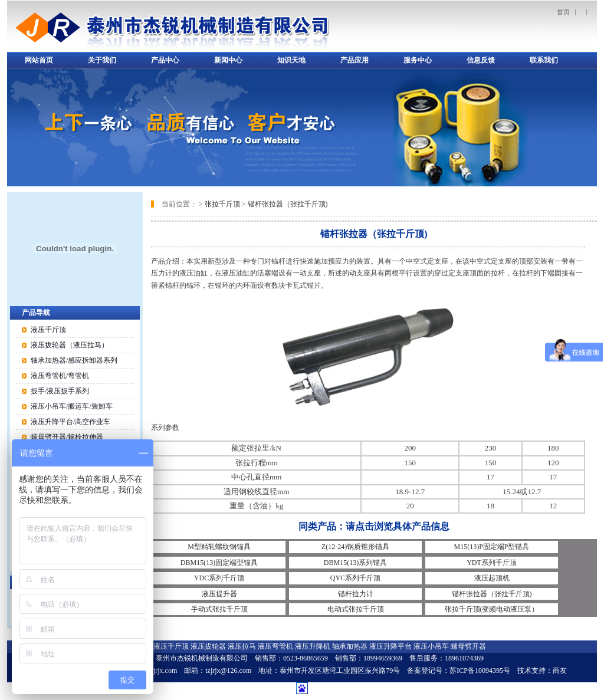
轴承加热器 (350, 646)
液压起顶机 (492, 578)
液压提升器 (219, 594)
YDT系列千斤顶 (492, 563)
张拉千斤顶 (222, 204)
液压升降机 (313, 646)
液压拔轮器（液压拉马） (70, 345)
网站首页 (39, 60)
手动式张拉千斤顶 (219, 609)
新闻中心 (228, 60)
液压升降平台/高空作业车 (70, 422)
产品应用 (354, 60)
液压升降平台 (390, 646)
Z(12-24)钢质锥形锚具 (355, 547)
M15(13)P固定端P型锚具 (491, 547)
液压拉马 (242, 646)
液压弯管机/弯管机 (60, 376)
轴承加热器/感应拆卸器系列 (74, 360)
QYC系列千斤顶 (355, 578)
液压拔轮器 (208, 646)
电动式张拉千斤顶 (356, 609)
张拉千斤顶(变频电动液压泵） (492, 609)
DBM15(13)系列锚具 (355, 563)
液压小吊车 (431, 646)
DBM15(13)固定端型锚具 (219, 563)
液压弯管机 (275, 646)
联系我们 (544, 60)
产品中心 (165, 60)
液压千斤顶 (48, 330)
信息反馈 (481, 60)
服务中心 (418, 60)
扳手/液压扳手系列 (60, 391)
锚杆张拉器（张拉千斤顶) (288, 204)
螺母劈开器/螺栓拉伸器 (67, 437)
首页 (563, 12)
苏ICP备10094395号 (480, 671)
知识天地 (291, 60)
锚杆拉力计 (356, 594)
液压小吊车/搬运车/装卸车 (72, 406)
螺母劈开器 (468, 646)
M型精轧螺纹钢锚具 (219, 547)
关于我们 (102, 60)
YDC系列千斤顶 (219, 578)
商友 (560, 671)
